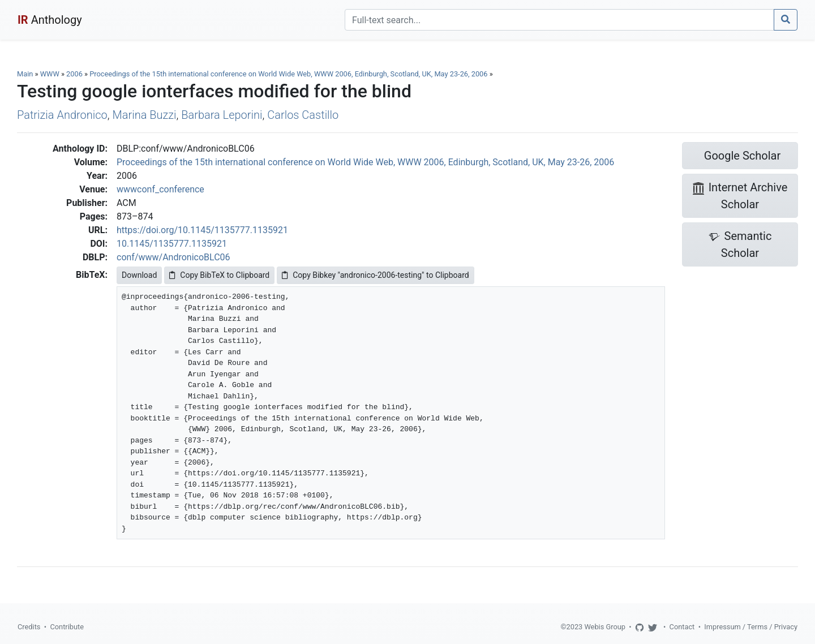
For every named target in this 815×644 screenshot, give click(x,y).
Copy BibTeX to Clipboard (219, 275)
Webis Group (605, 627)
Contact (682, 627)
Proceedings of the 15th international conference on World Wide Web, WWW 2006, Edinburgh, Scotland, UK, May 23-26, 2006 (289, 74)
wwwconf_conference (160, 189)
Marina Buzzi (144, 115)
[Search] (559, 20)
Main (25, 74)
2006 (74, 74)
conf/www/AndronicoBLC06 (173, 257)
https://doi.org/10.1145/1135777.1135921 (202, 230)
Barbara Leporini (222, 115)
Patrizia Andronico (62, 115)
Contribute (67, 627)
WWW (50, 74)
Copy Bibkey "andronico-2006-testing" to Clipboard (375, 275)
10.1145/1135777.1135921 (172, 244)
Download (139, 275)
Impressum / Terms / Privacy (751, 627)
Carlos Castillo (303, 115)
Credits (29, 627)
